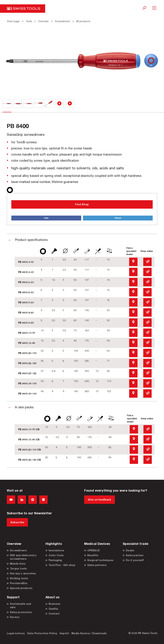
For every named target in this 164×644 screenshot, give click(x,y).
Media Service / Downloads (89, 633)
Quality (53, 609)
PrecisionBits (19, 583)
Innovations (56, 550)
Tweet (118, 218)
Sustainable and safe (20, 606)
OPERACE (94, 550)
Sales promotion (21, 612)
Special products (21, 588)
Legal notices (16, 633)
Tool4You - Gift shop (62, 565)
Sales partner (135, 555)
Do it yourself (135, 560)
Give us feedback (100, 500)
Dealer (130, 550)
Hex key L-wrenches (23, 573)
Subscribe (17, 522)
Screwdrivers (18, 550)
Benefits (93, 555)
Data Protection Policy (42, 633)
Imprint (64, 633)
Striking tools (19, 578)
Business (54, 604)
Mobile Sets (18, 564)
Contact (54, 614)
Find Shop (82, 204)
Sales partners (97, 565)
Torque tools (18, 568)
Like (46, 218)
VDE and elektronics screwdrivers (23, 557)
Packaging (55, 560)
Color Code (56, 555)
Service (15, 617)
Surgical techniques (100, 560)
